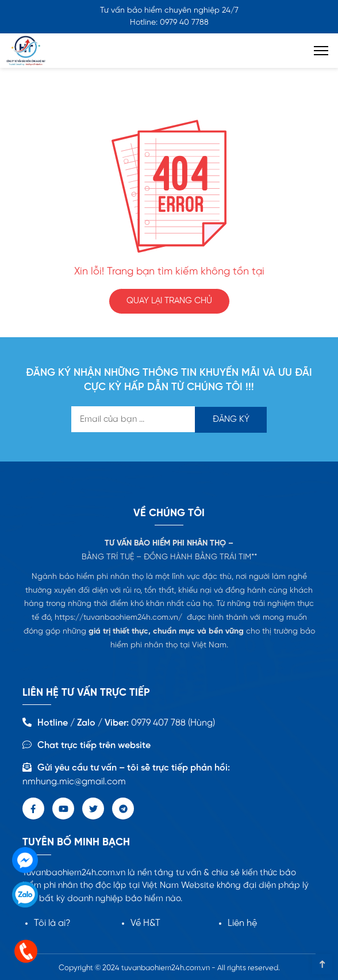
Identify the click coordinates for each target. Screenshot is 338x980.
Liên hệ (242, 923)
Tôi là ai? (52, 923)
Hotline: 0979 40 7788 (169, 23)
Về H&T (145, 923)
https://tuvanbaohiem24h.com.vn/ (118, 618)
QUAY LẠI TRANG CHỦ (169, 301)
